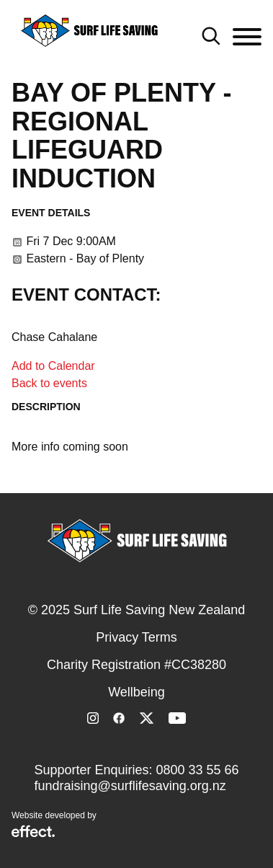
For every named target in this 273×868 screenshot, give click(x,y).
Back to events (49, 383)
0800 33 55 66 (197, 770)
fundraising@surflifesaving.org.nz (130, 786)
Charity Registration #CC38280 (136, 665)
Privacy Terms (136, 637)
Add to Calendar (53, 366)
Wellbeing (136, 692)
